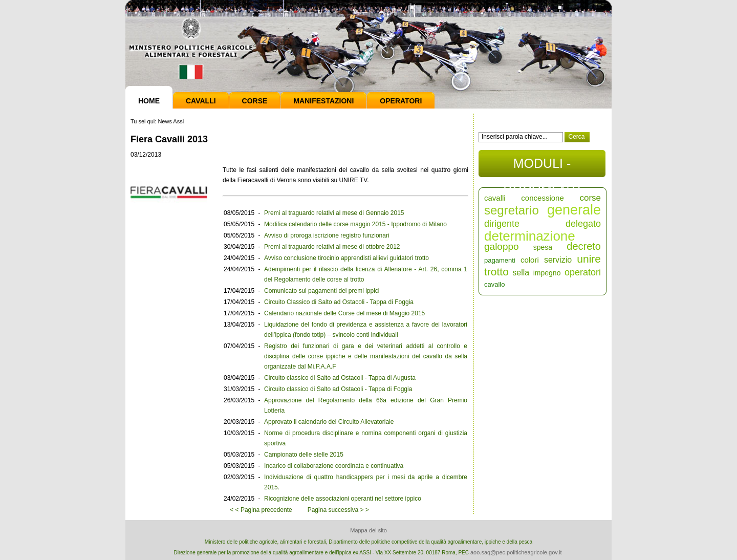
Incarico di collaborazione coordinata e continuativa (334, 466)
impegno (547, 273)
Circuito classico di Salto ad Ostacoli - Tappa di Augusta (340, 378)
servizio (558, 260)
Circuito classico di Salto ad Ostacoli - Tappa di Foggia (338, 389)
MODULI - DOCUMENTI (542, 167)
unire (589, 259)
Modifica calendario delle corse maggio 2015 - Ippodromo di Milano (355, 224)
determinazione (530, 236)
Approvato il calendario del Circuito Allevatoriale (329, 422)
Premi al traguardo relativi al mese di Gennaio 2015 (334, 213)
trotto (496, 272)
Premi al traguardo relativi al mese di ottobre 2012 (332, 247)
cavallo (494, 284)
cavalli (495, 198)
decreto (584, 246)
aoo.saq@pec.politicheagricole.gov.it (516, 552)
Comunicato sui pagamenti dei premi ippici (322, 291)
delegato (583, 224)
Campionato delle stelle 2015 (304, 455)
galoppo (502, 246)
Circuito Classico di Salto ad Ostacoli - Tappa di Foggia (339, 302)
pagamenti (500, 260)
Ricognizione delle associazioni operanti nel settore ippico (343, 499)
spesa (543, 247)
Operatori (401, 101)
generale (574, 210)
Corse (255, 101)
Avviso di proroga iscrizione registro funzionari (327, 235)
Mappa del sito (368, 530)
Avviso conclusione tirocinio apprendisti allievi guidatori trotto (346, 258)
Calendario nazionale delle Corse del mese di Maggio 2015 (344, 313)
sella (521, 273)
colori (530, 260)
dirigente (502, 224)
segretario (512, 210)
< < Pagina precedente (261, 510)
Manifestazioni (323, 101)
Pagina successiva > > (338, 510)
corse (590, 198)
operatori (583, 272)
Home (149, 101)
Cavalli (201, 101)
